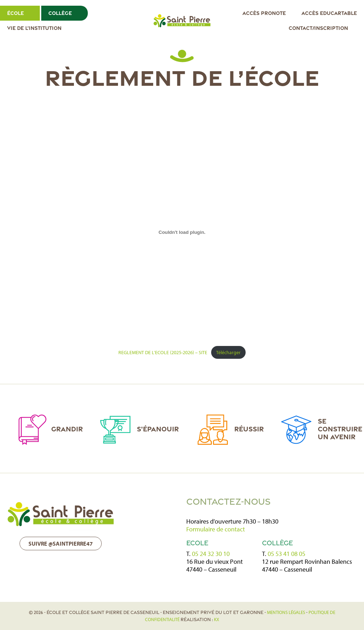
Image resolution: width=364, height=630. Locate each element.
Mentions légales (286, 612)
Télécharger (228, 352)
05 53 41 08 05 (287, 554)
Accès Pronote (264, 13)
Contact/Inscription (318, 28)
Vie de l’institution (34, 28)
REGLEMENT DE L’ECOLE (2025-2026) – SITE (163, 352)
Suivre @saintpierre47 (61, 544)
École (15, 13)
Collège (60, 13)
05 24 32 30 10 (211, 554)
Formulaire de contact (216, 529)
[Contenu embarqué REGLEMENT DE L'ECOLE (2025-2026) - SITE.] (182, 232)
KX (216, 619)
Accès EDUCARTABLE (329, 13)
